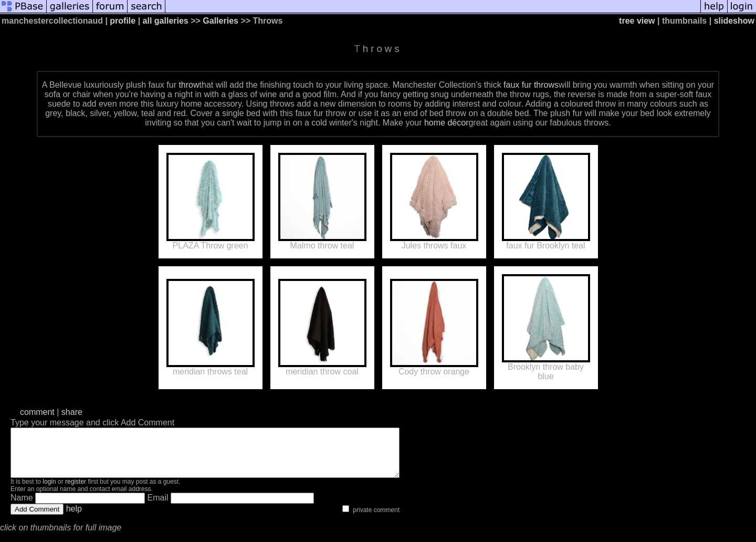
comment (37, 412)
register (76, 491)
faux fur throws (531, 85)
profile (123, 21)
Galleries (220, 21)
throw (189, 85)
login (49, 491)
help (74, 518)
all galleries (166, 21)
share (72, 412)
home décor (447, 123)
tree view (637, 21)
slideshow (734, 21)
